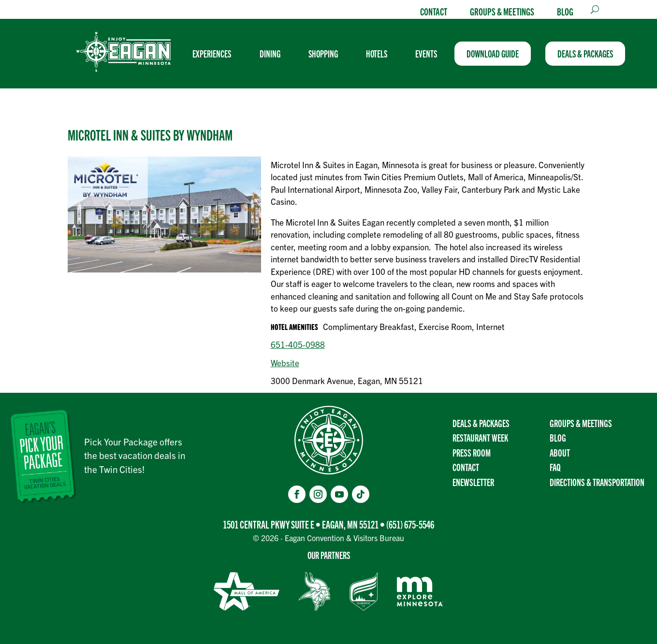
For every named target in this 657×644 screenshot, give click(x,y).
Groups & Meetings (502, 11)
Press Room (472, 452)
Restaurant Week (480, 437)
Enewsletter (473, 482)
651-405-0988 (298, 344)
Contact (434, 11)
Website (285, 363)
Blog (565, 11)
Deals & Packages (481, 423)
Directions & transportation (597, 482)
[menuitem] (216, 54)
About (560, 452)
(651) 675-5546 (410, 524)
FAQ (555, 467)
